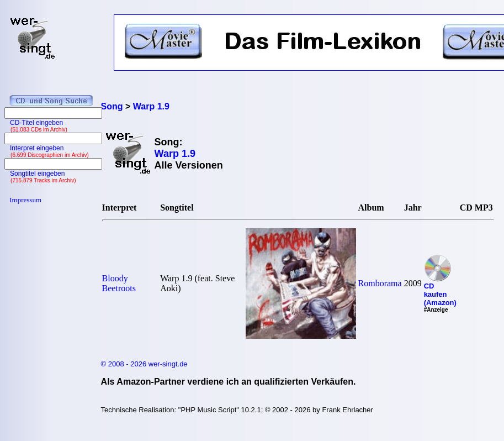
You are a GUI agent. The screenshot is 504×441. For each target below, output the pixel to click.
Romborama (380, 283)
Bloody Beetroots (119, 283)
